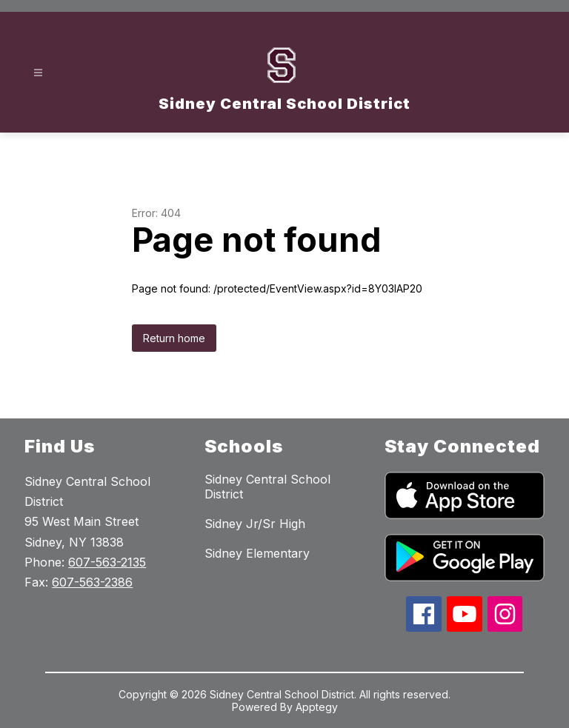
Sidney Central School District (267, 487)
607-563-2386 (92, 582)
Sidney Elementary (257, 553)
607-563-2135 (107, 562)
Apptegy (317, 707)
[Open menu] (38, 73)
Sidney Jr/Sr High (255, 524)
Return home (174, 338)
